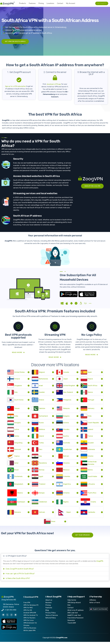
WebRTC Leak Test (74, 617)
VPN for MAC (28, 610)
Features (32, 4)
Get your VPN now (83, 537)
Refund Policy (51, 620)
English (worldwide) (100, 611)
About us (49, 602)
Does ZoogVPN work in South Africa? (20, 571)
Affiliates (93, 602)
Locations (50, 4)
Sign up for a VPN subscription (17, 86)
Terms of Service (52, 617)
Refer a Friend (95, 605)
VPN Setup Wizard (74, 605)
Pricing (41, 4)
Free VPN (27, 605)
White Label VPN (29, 633)
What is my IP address (75, 612)
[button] (55, 558)
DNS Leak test (73, 615)
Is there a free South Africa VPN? (18, 580)
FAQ (69, 607)
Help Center (72, 602)
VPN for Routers (29, 620)
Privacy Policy (51, 615)
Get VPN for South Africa (15, 41)
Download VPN (31, 599)
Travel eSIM (72, 625)
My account (71, 4)
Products (22, 4)
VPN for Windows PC (31, 607)
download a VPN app (54, 84)
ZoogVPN (100, 563)
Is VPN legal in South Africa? (16, 558)
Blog (47, 612)
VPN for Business (30, 630)
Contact (60, 4)
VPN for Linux (29, 622)
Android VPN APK (30, 615)
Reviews (48, 605)
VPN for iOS (28, 612)
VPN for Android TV (31, 617)
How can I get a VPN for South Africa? (20, 576)
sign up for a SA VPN (92, 186)
